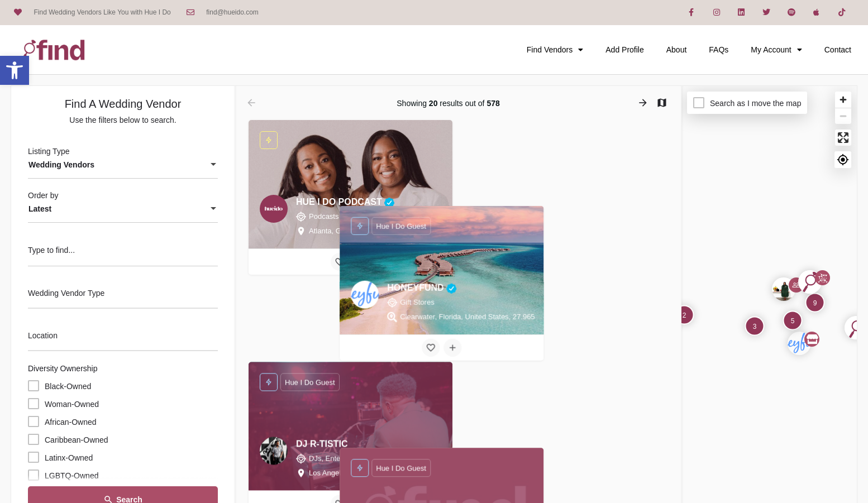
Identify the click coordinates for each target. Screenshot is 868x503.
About (677, 50)
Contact (838, 50)
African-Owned (71, 422)
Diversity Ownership (63, 368)
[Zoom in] (843, 100)
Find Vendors (555, 50)
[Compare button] (361, 262)
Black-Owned (68, 386)
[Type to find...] (123, 253)
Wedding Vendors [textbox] (61, 165)
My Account (776, 50)
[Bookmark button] (340, 262)
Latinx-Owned (69, 458)
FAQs (719, 50)
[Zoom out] (843, 116)
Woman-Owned (72, 404)
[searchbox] (121, 294)
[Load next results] (644, 103)
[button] (15, 70)
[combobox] (123, 165)
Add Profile (624, 50)
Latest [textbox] (40, 209)
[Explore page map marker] (799, 343)
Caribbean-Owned (77, 440)
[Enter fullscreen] (843, 138)
